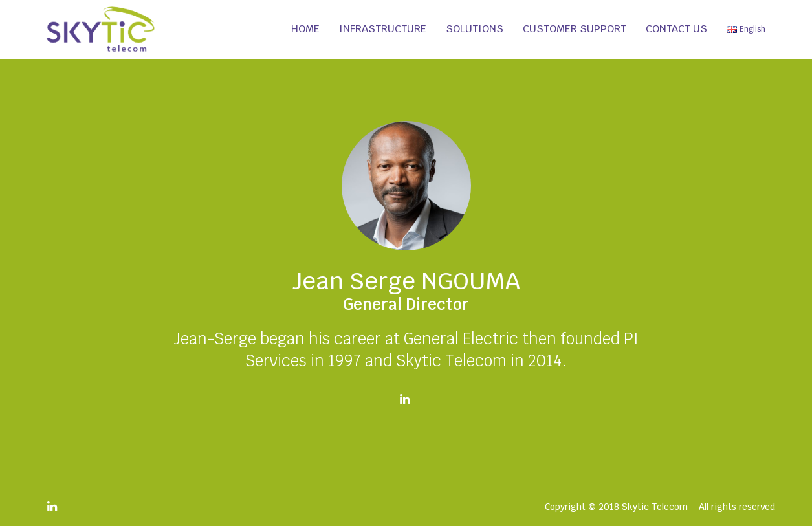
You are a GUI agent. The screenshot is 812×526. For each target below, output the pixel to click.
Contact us (676, 29)
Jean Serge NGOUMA (406, 281)
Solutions (475, 29)
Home (305, 29)
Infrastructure (383, 29)
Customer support (575, 29)
